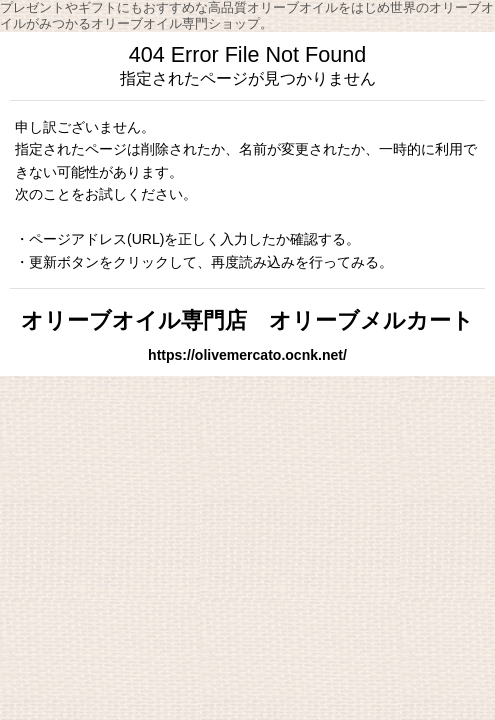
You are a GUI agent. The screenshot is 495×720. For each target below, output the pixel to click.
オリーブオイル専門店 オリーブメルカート (247, 320)
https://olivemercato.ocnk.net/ (247, 355)
